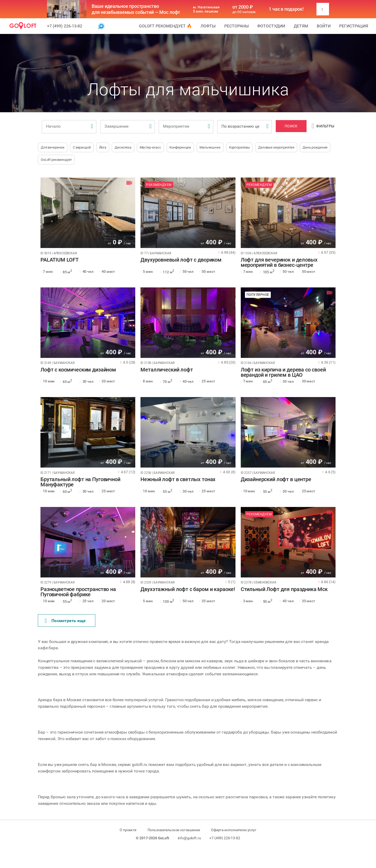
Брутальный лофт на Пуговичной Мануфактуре (80, 482)
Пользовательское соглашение (174, 830)
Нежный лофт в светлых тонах (178, 480)
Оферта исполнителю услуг (234, 830)
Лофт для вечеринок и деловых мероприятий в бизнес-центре (279, 263)
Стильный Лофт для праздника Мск (284, 589)
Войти (324, 26)
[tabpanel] (88, 213)
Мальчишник (210, 147)
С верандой (82, 147)
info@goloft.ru (189, 838)
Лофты (208, 26)
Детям (301, 26)
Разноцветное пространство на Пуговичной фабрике (78, 592)
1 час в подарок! (286, 9)
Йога (103, 147)
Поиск (291, 126)
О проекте (128, 830)
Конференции (180, 147)
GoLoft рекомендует (56, 160)
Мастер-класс (150, 147)
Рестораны (237, 26)
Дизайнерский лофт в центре (276, 480)
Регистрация (354, 26)
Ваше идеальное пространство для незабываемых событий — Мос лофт (136, 9)
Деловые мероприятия (276, 147)
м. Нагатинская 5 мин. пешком (206, 9)
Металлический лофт (167, 370)
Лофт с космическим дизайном (78, 370)
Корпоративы (239, 147)
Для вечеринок (53, 147)
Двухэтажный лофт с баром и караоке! (188, 589)
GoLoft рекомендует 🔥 (165, 26)
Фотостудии (271, 26)
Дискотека (123, 147)
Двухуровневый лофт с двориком (181, 260)
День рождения (315, 147)
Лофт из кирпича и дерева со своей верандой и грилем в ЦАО (283, 373)
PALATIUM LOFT (60, 260)
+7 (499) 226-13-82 (65, 26)
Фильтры (323, 126)
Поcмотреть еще (65, 621)
